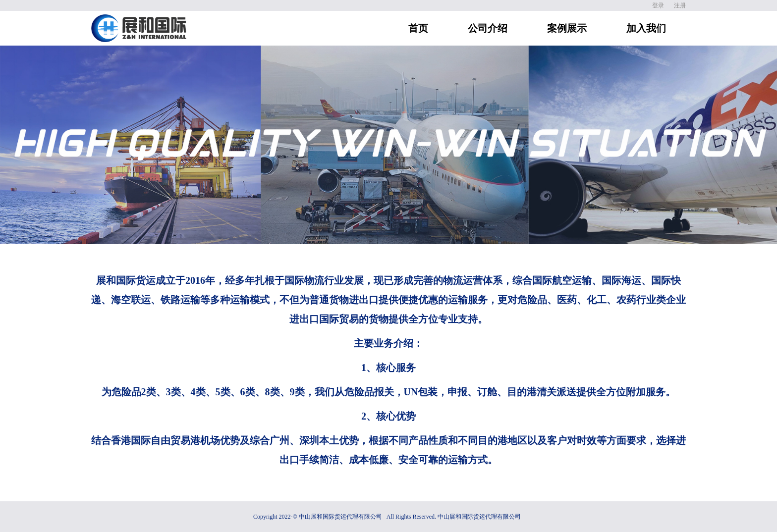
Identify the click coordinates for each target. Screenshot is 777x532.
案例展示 (567, 28)
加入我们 (646, 28)
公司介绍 (488, 28)
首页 (418, 28)
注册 (680, 5)
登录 (658, 5)
